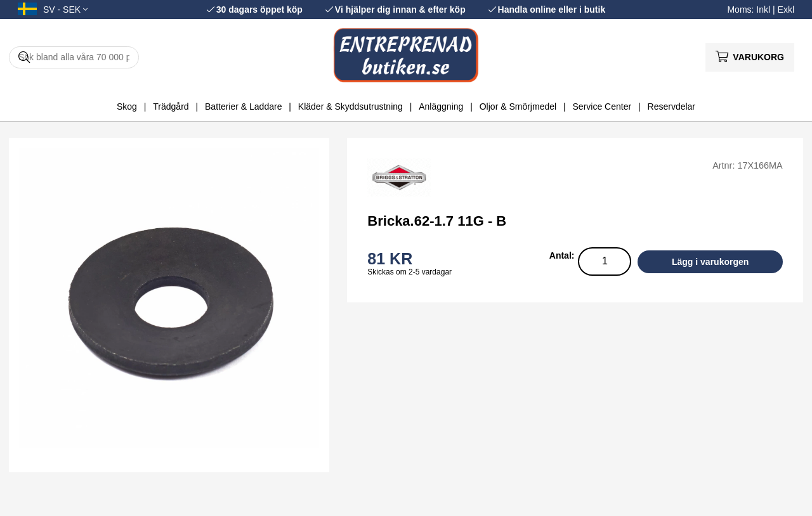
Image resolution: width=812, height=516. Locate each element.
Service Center (602, 106)
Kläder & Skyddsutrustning (350, 106)
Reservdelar (671, 106)
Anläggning (441, 106)
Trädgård (171, 106)
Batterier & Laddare (243, 106)
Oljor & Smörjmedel (518, 106)
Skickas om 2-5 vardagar (409, 272)
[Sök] (74, 57)
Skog (127, 106)
